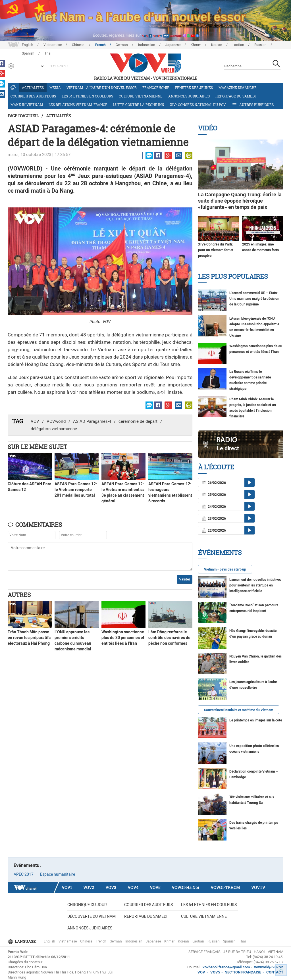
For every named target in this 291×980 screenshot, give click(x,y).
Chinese (78, 45)
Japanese (173, 45)
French (100, 45)
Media (55, 88)
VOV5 (155, 888)
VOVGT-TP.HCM (225, 888)
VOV (35, 421)
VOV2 (89, 888)
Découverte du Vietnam (92, 916)
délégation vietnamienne (54, 429)
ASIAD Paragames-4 (92, 421)
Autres (19, 595)
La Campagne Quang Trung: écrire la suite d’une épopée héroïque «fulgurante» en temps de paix (240, 201)
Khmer (196, 45)
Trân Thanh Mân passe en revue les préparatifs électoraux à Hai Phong (29, 638)
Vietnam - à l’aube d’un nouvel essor (102, 88)
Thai (242, 941)
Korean (217, 45)
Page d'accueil (23, 116)
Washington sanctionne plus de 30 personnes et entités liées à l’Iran (123, 638)
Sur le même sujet (38, 447)
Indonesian (147, 45)
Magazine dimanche (238, 88)
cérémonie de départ (138, 421)
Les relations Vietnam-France (78, 105)
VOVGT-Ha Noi (185, 888)
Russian (260, 45)
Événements (220, 553)
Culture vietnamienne (141, 96)
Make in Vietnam (27, 105)
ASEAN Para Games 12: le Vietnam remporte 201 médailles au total (76, 490)
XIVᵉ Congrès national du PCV (198, 105)
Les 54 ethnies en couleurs (87, 96)
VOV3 (111, 888)
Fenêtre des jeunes (194, 88)
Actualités (33, 88)
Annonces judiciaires (189, 96)
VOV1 (67, 888)
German (122, 45)
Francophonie (156, 88)
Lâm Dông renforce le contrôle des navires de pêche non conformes (169, 638)
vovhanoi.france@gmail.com (226, 967)
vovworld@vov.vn (269, 967)
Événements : (28, 865)
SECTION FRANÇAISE (243, 972)
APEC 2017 (24, 874)
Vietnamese (53, 45)
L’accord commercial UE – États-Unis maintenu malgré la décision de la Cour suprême (254, 299)
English (28, 45)
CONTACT (275, 972)
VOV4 (133, 888)
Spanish (229, 941)
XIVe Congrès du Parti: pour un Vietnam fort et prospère (216, 250)
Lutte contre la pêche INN (139, 105)
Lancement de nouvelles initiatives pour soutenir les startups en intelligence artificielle (255, 585)
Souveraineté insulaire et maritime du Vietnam (239, 710)
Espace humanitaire (58, 874)
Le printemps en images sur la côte (256, 720)
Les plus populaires (233, 276)
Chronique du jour (87, 905)
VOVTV (258, 888)
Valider (185, 579)
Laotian (238, 45)
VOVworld (56, 421)
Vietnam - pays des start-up (225, 569)
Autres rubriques (253, 105)
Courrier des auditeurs (33, 96)
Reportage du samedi (236, 96)
